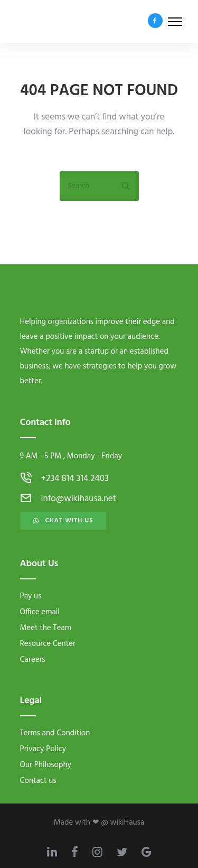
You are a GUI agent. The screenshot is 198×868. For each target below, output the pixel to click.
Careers (33, 660)
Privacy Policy (43, 749)
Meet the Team (46, 628)
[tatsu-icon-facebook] (155, 21)
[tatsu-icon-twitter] (125, 852)
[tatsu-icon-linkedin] (55, 852)
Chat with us (63, 521)
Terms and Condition (55, 733)
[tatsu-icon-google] (147, 852)
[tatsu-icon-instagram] (101, 852)
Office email (40, 612)
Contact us (38, 781)
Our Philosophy (46, 765)
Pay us (31, 596)
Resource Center (48, 644)
